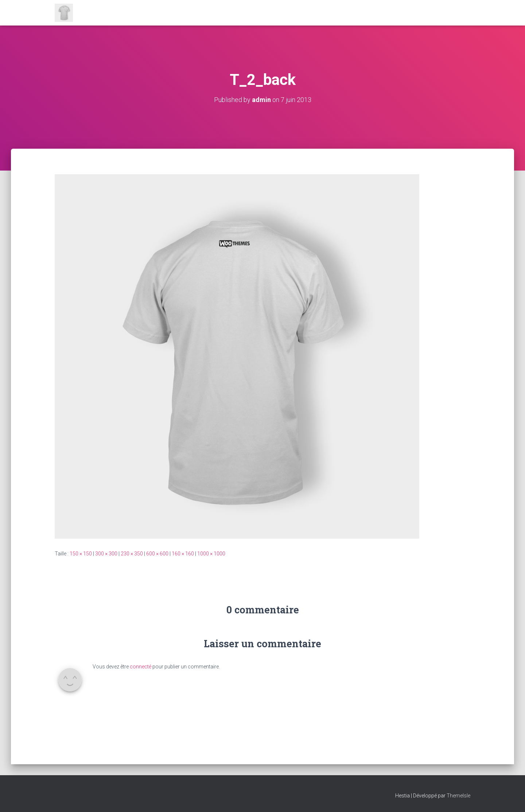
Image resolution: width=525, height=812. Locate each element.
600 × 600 (157, 554)
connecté (141, 667)
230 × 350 (132, 554)
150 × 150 (81, 554)
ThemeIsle (458, 796)
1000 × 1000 (211, 554)
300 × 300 (106, 554)
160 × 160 (183, 554)
